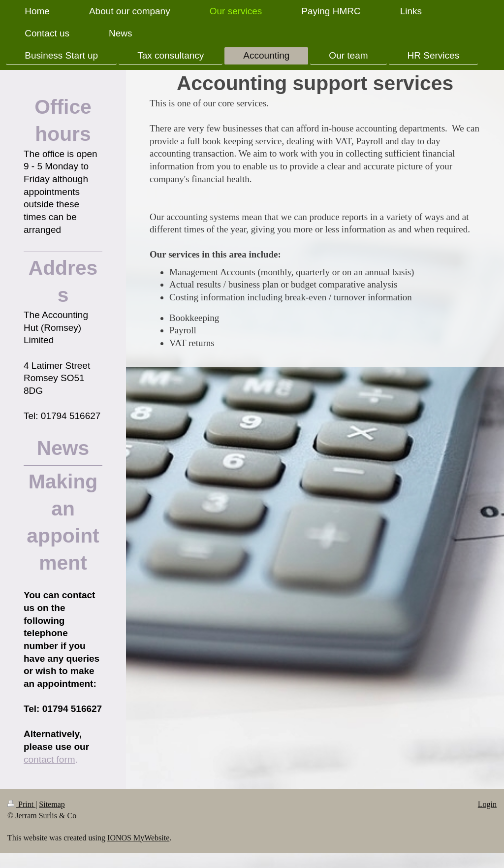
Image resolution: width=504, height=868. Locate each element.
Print (21, 804)
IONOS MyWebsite (138, 838)
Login (487, 804)
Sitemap (52, 804)
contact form (49, 759)
